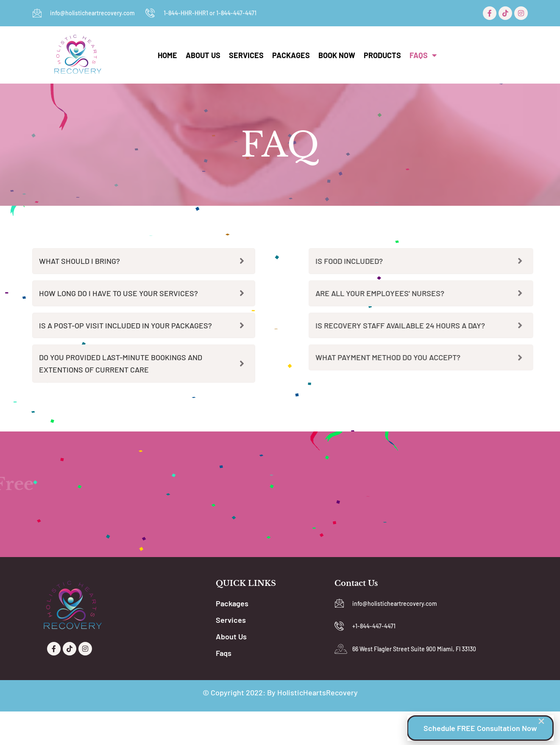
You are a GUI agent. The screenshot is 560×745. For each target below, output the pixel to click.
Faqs (423, 55)
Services (246, 55)
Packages (291, 55)
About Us (203, 55)
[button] (541, 721)
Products (382, 55)
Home (167, 55)
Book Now (337, 55)
